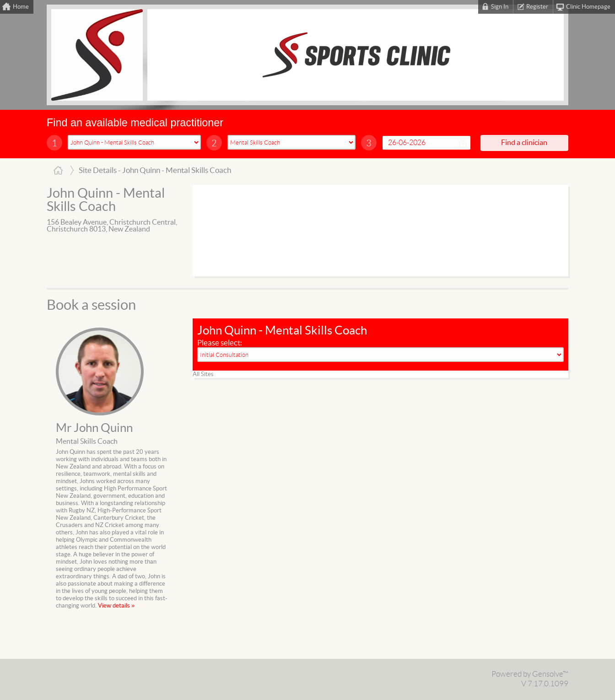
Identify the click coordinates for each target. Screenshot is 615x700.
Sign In (500, 7)
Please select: (220, 343)
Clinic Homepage (588, 7)
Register (537, 7)
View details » (116, 606)
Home (21, 7)
